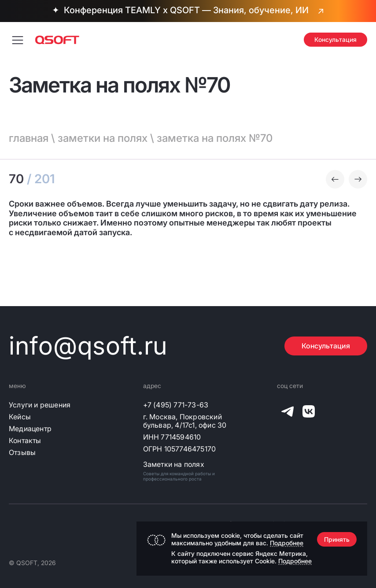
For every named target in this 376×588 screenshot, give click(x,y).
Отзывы (22, 453)
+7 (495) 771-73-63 (176, 405)
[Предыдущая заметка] (335, 179)
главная (29, 138)
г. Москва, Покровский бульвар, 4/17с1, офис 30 (185, 421)
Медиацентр (30, 429)
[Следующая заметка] (358, 179)
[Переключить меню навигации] (18, 40)
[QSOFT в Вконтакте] (309, 413)
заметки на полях (103, 138)
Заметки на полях (174, 464)
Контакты (25, 441)
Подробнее (287, 543)
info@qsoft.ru (88, 346)
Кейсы (20, 417)
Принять (337, 539)
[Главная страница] (57, 40)
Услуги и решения (40, 405)
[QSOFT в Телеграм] (288, 413)
